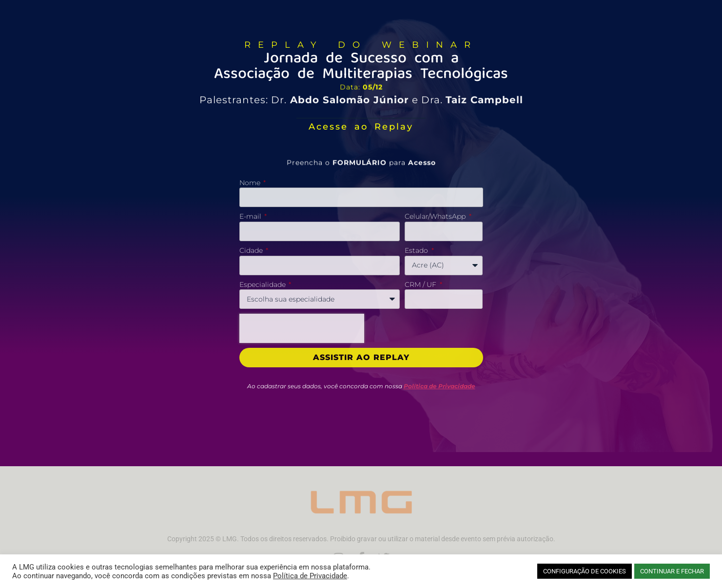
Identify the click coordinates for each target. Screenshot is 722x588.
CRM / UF (421, 285)
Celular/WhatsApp (436, 216)
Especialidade (263, 285)
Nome (251, 183)
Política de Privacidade (310, 576)
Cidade (252, 250)
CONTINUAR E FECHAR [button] (672, 571)
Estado (417, 250)
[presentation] (302, 328)
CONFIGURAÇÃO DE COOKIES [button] (585, 571)
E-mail (251, 216)
